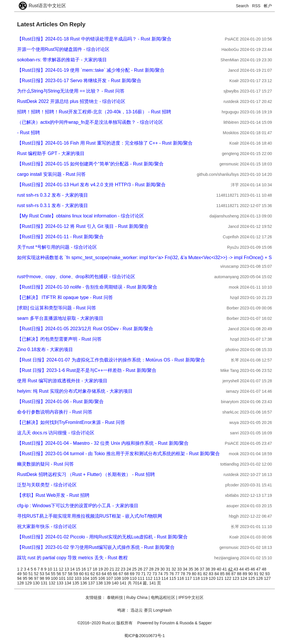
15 (79, 569)
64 (104, 574)
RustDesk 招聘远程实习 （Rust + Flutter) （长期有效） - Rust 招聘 (86, 474)
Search (242, 6)
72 (150, 574)
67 (121, 574)
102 (71, 578)
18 (95, 569)
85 (223, 574)
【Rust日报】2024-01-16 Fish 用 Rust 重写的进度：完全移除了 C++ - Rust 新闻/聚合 (105, 143)
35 (191, 569)
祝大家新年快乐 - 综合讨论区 (47, 526)
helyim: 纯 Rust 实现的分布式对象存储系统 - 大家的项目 (75, 391)
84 (217, 574)
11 (56, 569)
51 (31, 574)
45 (248, 569)
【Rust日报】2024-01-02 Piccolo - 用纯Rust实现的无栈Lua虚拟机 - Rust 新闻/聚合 (102, 537)
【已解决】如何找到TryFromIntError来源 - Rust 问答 (71, 422)
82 (206, 574)
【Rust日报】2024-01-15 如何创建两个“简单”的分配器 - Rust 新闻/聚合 (90, 164)
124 (244, 578)
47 (259, 569)
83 (212, 574)
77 (178, 574)
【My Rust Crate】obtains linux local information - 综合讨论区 (81, 216)
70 (138, 574)
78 (183, 574)
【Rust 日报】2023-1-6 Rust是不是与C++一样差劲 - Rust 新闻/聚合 (87, 370)
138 (100, 583)
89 (245, 574)
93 (268, 574)
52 (37, 574)
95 (25, 578)
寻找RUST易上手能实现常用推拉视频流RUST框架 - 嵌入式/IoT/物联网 (90, 516)
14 (73, 569)
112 (150, 578)
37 (203, 569)
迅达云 (137, 610)
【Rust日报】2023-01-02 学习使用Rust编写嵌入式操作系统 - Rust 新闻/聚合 (96, 547)
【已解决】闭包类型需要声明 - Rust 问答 (59, 339)
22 (118, 569)
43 (236, 569)
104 (86, 578)
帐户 (268, 6)
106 (102, 578)
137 (92, 583)
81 (200, 574)
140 (116, 583)
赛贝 (148, 610)
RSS (256, 6)
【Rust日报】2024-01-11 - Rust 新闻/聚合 (60, 237)
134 (68, 583)
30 (163, 569)
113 (157, 578)
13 (67, 569)
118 (197, 578)
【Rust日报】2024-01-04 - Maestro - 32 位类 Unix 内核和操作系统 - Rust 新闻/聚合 (103, 443)
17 (90, 569)
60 (82, 574)
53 (42, 574)
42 (231, 569)
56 (59, 574)
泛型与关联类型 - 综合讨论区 (47, 485)
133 (60, 583)
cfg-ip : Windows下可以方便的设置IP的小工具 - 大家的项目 (78, 506)
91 (257, 574)
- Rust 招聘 (29, 133)
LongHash (162, 610)
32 (174, 569)
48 (264, 569)
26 (141, 569)
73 (155, 574)
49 (20, 574)
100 (55, 578)
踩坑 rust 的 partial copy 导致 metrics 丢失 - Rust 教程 (72, 558)
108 (118, 578)
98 (42, 578)
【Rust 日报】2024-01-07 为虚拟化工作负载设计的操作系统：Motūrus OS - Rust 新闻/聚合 (111, 360)
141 (124, 583)
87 (234, 574)
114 (165, 578)
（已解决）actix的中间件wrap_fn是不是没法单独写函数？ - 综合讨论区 (90, 122)
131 (45, 583)
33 (180, 569)
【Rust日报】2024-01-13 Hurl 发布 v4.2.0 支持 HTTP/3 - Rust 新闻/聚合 (91, 185)
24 (129, 569)
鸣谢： (123, 610)
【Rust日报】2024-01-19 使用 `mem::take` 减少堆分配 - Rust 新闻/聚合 (91, 70)
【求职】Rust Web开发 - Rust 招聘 (53, 495)
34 (185, 569)
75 (166, 574)
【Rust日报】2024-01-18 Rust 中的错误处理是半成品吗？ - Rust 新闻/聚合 (94, 39)
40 (219, 569)
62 (93, 574)
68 (127, 574)
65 (110, 574)
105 (94, 578)
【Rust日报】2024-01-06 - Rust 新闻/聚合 (60, 402)
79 (189, 574)
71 (144, 574)
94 (20, 578)
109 (126, 578)
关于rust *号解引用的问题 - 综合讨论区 (57, 247)
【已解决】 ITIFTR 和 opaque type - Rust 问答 (65, 297)
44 (242, 569)
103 (79, 578)
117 (189, 578)
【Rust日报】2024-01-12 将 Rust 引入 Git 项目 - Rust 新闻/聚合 (83, 226)
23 (124, 569)
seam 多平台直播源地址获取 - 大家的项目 (60, 318)
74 (161, 574)
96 (31, 578)
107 (110, 578)
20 (107, 569)
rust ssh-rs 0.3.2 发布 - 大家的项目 (53, 195)
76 (172, 574)
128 (21, 583)
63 (99, 574)
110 (134, 578)
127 (267, 578)
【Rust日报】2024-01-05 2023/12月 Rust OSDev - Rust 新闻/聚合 (85, 329)
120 (213, 578)
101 (63, 578)
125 (252, 578)
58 (71, 574)
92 (262, 574)
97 (37, 578)
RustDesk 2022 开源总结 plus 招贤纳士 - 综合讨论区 (71, 101)
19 (101, 569)
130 (37, 583)
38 (208, 569)
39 (214, 569)
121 (221, 578)
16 (84, 569)
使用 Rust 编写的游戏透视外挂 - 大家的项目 (62, 381)
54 (48, 574)
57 (65, 574)
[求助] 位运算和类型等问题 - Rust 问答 (57, 308)
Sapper (205, 623)
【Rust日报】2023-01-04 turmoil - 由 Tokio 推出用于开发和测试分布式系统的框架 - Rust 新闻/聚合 (118, 454)
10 (50, 569)
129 (29, 583)
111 (142, 578)
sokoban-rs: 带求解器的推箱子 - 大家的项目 (62, 60)
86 (228, 574)
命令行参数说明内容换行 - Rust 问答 (55, 412)
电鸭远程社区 (163, 597)
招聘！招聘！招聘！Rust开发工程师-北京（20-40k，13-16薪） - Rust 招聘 (94, 112)
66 (116, 574)
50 (25, 574)
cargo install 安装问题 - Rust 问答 (51, 174)
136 (84, 583)
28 (152, 569)
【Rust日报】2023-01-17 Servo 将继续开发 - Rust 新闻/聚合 (79, 81)
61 (88, 574)
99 (48, 578)
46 (253, 569)
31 (169, 569)
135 (76, 583)
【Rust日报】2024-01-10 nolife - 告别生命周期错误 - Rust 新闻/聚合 (87, 287)
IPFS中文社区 (191, 597)
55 (54, 574)
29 (157, 569)
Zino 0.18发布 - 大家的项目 (45, 349)
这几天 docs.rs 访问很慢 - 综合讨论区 (56, 433)
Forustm (167, 623)
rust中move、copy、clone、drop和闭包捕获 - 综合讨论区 (76, 277)
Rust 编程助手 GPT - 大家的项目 (51, 153)
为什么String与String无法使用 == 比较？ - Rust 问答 (71, 91)
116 (181, 578)
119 (205, 578)
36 (197, 569)
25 (135, 569)
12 (62, 569)
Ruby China (137, 597)
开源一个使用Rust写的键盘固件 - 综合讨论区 (63, 49)
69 (132, 574)
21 (112, 569)
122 (228, 578)
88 (240, 574)
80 (195, 574)
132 (53, 583)
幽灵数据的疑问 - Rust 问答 (45, 464)
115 (173, 578)
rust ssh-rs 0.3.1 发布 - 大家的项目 (53, 205)
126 (260, 578)
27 (146, 569)
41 (225, 569)
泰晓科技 (115, 597)
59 (76, 574)
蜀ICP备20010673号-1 (144, 636)
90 (251, 574)
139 (108, 583)
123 (236, 578)
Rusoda (186, 623)
